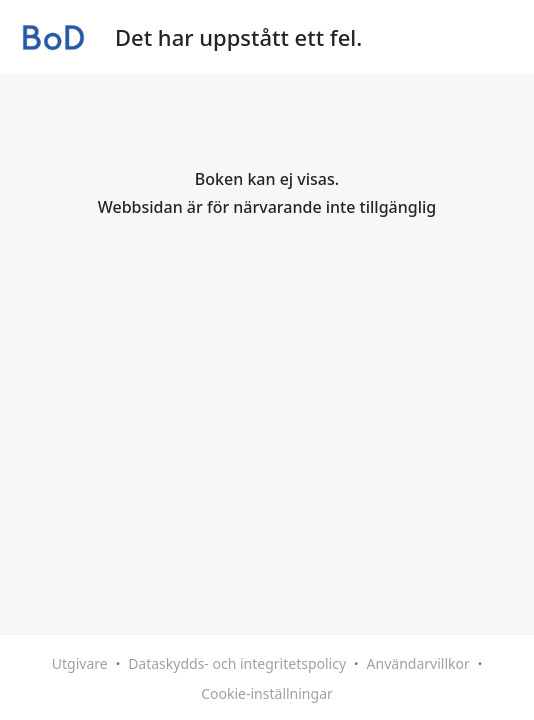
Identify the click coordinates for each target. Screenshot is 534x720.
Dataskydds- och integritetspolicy (237, 663)
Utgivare (80, 663)
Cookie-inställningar (267, 693)
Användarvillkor (418, 663)
